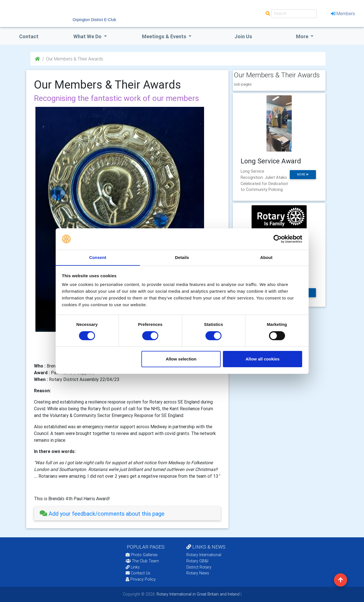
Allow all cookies (262, 359)
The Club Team (142, 561)
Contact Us (138, 573)
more (303, 174)
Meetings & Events (165, 36)
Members (343, 13)
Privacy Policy (141, 579)
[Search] (294, 14)
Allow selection (181, 359)
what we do (88, 36)
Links (133, 567)
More (303, 36)
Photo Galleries (142, 555)
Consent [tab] (98, 257)
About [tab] (266, 257)
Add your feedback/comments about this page (102, 514)
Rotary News (198, 573)
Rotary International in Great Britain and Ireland (197, 594)
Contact (29, 36)
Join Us (243, 36)
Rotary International (204, 555)
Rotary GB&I (197, 561)
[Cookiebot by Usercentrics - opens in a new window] (278, 239)
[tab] (127, 514)
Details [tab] (182, 257)
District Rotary (199, 567)
